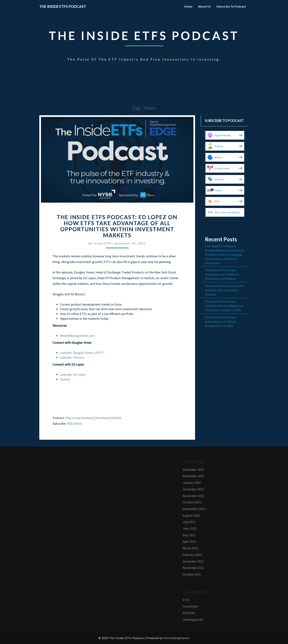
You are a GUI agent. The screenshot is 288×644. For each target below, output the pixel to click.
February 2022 (192, 555)
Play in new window (79, 418)
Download (102, 418)
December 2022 (193, 489)
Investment (190, 606)
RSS (70, 423)
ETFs (186, 600)
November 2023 (193, 476)
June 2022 (190, 528)
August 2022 (191, 515)
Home (188, 6)
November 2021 (193, 568)
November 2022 (193, 496)
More (78, 423)
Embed (116, 418)
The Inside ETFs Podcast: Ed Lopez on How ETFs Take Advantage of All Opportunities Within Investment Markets (117, 226)
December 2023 (193, 470)
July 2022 (189, 522)
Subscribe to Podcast (231, 6)
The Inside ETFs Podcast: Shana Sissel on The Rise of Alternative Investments (222, 274)
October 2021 (192, 574)
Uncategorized (193, 619)
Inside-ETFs (103, 243)
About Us (204, 6)
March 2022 (190, 548)
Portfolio (189, 613)
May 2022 (189, 535)
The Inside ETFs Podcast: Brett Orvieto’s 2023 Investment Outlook (224, 290)
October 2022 (192, 502)
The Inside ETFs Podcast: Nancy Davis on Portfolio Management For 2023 (221, 322)
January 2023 (192, 483)
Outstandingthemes (177, 638)
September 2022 (194, 509)
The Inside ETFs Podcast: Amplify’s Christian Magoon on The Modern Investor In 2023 (224, 306)
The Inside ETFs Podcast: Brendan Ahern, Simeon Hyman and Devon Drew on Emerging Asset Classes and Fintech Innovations (225, 254)
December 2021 (193, 561)
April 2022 (189, 541)
